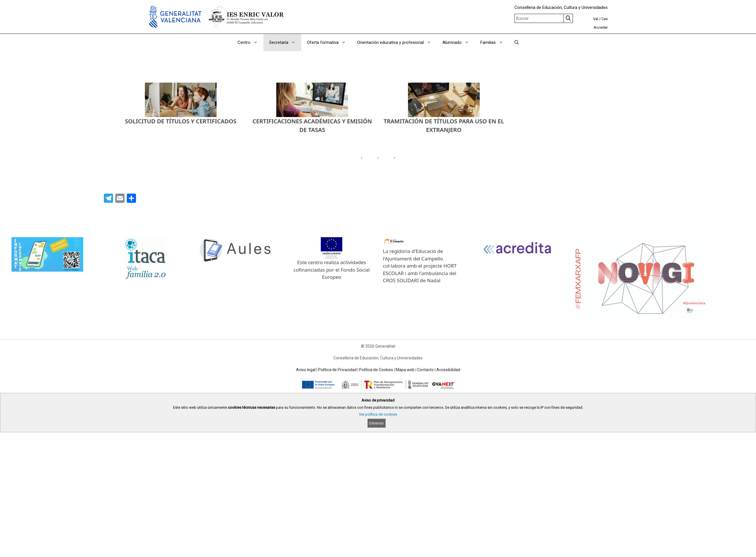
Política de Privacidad (337, 370)
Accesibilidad (448, 370)
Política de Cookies (376, 370)
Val (596, 19)
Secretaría (285, 42)
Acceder (601, 27)
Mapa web (405, 370)
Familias (494, 42)
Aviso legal (306, 370)
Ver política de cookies (378, 414)
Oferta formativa (329, 42)
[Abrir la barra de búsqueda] (517, 42)
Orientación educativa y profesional (397, 42)
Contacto (425, 370)
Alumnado (458, 42)
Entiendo (377, 423)
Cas (605, 19)
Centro (250, 42)
